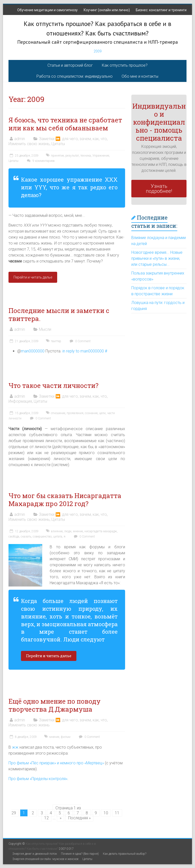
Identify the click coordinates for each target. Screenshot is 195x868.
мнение (78, 531)
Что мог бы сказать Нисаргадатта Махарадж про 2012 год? (65, 500)
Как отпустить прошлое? (125, 65)
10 (106, 813)
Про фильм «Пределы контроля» (38, 779)
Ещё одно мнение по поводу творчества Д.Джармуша (55, 705)
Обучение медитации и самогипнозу (47, 10)
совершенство (42, 537)
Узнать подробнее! (159, 189)
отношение (58, 413)
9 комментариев (40, 161)
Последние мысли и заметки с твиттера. (59, 314)
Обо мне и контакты (140, 76)
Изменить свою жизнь (29, 144)
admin (20, 139)
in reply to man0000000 (83, 351)
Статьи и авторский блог (70, 65)
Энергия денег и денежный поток (35, 854)
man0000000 (33, 351)
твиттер (56, 341)
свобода (14, 537)
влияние (57, 531)
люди (68, 531)
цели (102, 413)
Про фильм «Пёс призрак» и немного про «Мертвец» (56, 763)
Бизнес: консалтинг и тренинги (161, 10)
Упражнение (101, 156)
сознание (91, 413)
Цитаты (58, 144)
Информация (20, 401)
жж (15, 747)
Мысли (45, 329)
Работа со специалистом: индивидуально (75, 76)
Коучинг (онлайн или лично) (107, 10)
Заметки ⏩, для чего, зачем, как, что (73, 139)
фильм (66, 737)
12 (46, 818)
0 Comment (80, 341)
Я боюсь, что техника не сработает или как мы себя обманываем (65, 124)
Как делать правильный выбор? (125, 854)
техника (86, 156)
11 (117, 813)
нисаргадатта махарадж (101, 531)
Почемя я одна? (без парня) (80, 854)
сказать (26, 537)
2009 (98, 51)
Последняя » (79, 818)
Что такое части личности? (53, 385)
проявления (75, 413)
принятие (57, 156)
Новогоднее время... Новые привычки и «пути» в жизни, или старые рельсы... (157, 258)
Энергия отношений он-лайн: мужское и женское (45, 859)
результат (72, 156)
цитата (58, 537)
